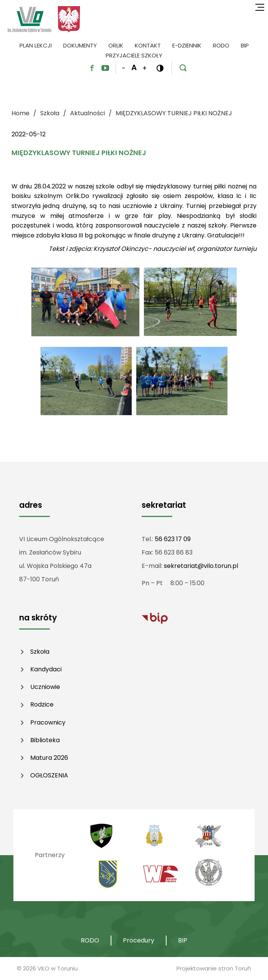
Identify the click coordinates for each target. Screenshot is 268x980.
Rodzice (42, 704)
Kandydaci (46, 669)
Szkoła (40, 652)
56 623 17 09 (173, 539)
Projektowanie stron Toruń (214, 968)
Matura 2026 (49, 758)
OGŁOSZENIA (49, 775)
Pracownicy (48, 722)
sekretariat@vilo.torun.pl (201, 566)
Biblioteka (45, 740)
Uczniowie (45, 687)
